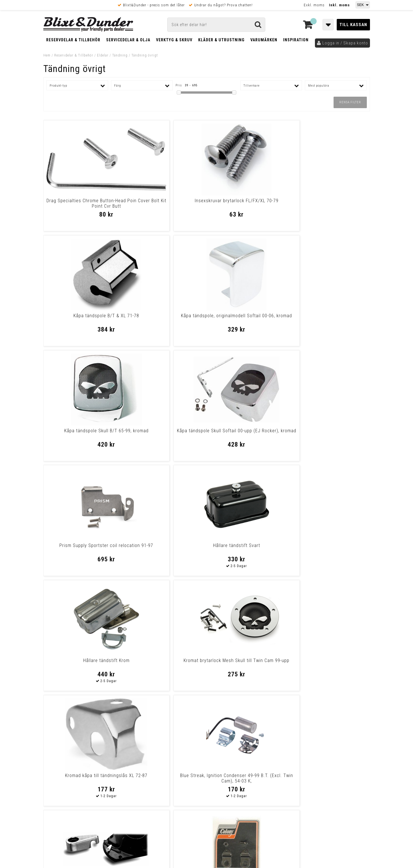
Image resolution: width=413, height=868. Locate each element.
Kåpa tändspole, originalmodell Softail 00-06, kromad (331, 203)
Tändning (120, 55)
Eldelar (103, 55)
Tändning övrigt (145, 55)
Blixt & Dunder (333, 729)
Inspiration (296, 40)
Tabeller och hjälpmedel (78, 724)
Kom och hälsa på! (145, 758)
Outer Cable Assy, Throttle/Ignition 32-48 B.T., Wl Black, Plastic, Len (248, 666)
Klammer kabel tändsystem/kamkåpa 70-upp (83, 548)
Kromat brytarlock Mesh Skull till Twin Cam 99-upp (165, 433)
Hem (47, 55)
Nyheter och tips (78, 738)
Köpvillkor (53, 794)
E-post (177, 729)
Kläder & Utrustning (221, 40)
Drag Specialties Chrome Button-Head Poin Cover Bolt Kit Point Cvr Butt (83, 206)
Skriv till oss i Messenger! (280, 724)
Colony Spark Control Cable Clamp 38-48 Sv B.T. (165, 548)
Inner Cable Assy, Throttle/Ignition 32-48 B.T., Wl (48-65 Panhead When (165, 666)
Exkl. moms (314, 5)
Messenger (207, 729)
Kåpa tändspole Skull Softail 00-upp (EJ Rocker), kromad (165, 318)
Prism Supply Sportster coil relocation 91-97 (248, 318)
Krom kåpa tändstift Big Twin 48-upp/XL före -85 (330, 663)
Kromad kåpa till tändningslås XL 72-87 (248, 433)
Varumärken (264, 40)
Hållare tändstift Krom (83, 431)
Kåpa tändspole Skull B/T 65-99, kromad (82, 318)
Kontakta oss (332, 736)
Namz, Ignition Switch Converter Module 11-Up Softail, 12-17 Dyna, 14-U (82, 666)
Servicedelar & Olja (128, 40)
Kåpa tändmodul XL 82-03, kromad (330, 545)
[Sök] (216, 25)
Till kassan (353, 25)
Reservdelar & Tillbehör (73, 40)
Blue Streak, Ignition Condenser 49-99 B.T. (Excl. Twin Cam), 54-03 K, (331, 436)
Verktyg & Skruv (174, 40)
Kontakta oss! (143, 722)
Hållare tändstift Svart (330, 316)
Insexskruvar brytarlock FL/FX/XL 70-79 (165, 203)
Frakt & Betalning (60, 788)
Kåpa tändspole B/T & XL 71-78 (248, 201)
